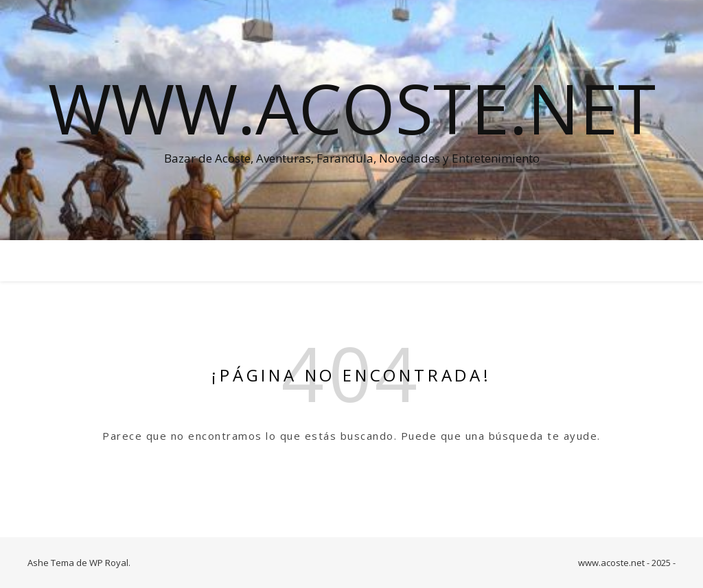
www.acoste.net (352, 108)
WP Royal (109, 563)
